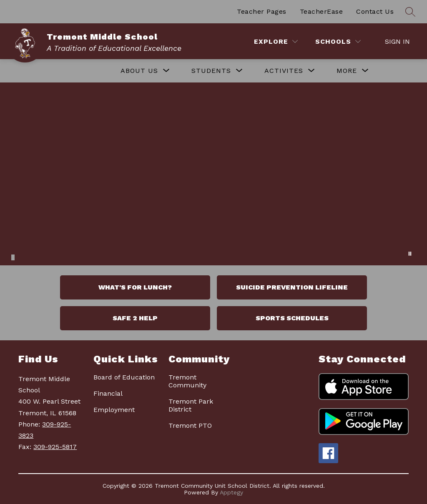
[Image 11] (59, 256)
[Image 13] (68, 256)
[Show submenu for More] (347, 71)
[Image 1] (13, 257)
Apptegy (231, 492)
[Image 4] (27, 256)
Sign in (397, 41)
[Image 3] (22, 256)
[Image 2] (18, 256)
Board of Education (124, 377)
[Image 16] (82, 256)
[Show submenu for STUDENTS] (211, 71)
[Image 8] (45, 256)
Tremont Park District (191, 405)
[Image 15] (77, 256)
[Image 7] (40, 256)
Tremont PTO (190, 425)
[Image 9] (50, 256)
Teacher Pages (262, 11)
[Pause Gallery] (410, 254)
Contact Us (375, 11)
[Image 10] (54, 256)
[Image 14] (73, 256)
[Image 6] (36, 256)
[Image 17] (86, 256)
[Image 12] (63, 256)
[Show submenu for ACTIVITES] (284, 71)
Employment (114, 410)
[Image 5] (31, 256)
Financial (108, 393)
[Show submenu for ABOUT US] (139, 71)
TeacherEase (322, 11)
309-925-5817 (55, 447)
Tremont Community (187, 381)
